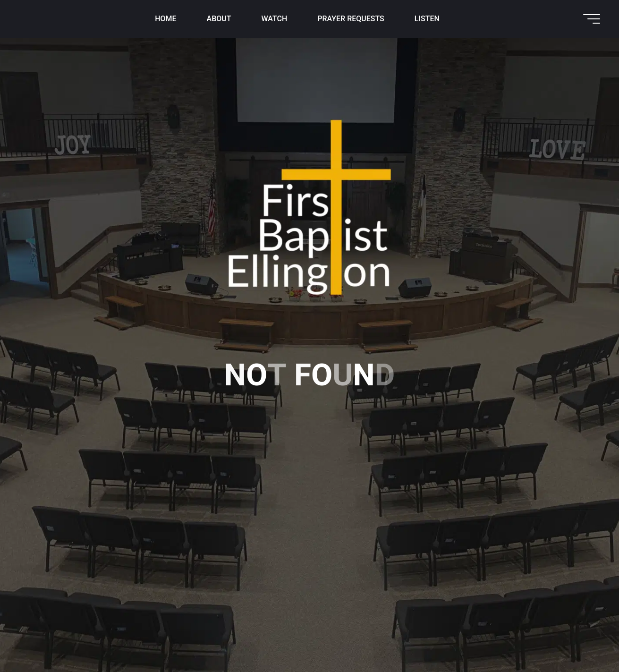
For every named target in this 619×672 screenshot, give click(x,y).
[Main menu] (592, 19)
